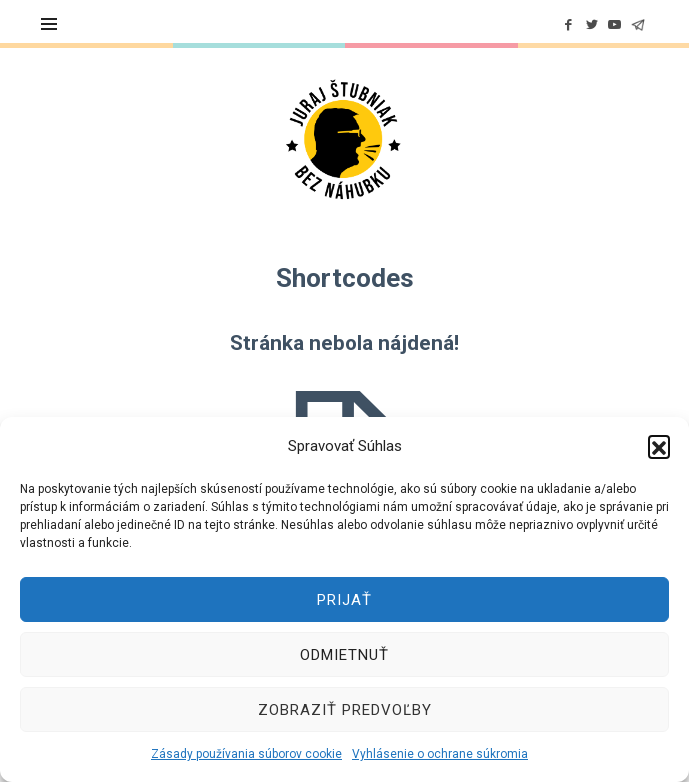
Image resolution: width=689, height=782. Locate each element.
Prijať (344, 600)
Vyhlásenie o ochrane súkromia (440, 754)
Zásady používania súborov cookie (246, 754)
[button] (659, 446)
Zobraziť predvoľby (345, 710)
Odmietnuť (344, 655)
